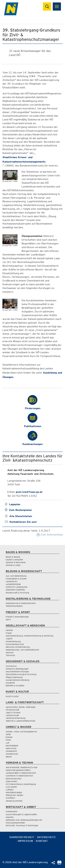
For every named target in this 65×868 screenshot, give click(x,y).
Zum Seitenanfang (50, 535)
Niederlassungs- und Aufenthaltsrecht (22, 650)
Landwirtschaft (12, 715)
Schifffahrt (10, 798)
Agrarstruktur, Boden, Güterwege (20, 707)
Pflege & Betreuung (14, 677)
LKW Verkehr (11, 787)
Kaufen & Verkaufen (14, 560)
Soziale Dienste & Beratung (18, 680)
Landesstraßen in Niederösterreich (21, 773)
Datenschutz (46, 837)
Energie (9, 737)
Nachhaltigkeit (12, 746)
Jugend (9, 639)
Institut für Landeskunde (16, 587)
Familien (9, 630)
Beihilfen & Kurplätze (15, 686)
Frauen (9, 633)
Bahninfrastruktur (14, 779)
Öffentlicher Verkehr (15, 795)
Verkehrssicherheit (14, 801)
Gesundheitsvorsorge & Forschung (21, 674)
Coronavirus (11, 666)
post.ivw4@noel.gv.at (29, 492)
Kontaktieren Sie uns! (23, 522)
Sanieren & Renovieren (16, 562)
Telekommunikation (14, 606)
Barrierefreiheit (22, 837)
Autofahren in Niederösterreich (19, 776)
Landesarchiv (12, 581)
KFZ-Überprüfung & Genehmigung (21, 784)
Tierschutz (10, 655)
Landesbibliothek (13, 584)
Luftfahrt (10, 790)
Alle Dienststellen (21, 516)
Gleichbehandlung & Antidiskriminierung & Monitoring (29, 636)
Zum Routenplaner (20, 510)
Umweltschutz (12, 754)
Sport (8, 619)
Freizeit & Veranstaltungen (17, 617)
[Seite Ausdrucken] (59, 864)
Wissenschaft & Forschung (17, 593)
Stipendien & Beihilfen (15, 590)
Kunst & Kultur (12, 696)
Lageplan (15, 504)
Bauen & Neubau (13, 557)
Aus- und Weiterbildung (16, 576)
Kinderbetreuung (13, 641)
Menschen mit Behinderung (18, 647)
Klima (8, 740)
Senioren (10, 653)
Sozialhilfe (10, 683)
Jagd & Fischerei (13, 713)
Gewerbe (10, 817)
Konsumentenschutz (15, 644)
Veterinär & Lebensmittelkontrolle (20, 721)
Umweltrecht (11, 751)
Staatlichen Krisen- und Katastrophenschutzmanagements (24, 159)
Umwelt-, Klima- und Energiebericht (21, 732)
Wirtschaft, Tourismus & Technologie (22, 825)
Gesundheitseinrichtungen (17, 672)
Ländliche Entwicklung (16, 718)
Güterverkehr (12, 781)
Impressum (25, 841)
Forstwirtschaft (12, 710)
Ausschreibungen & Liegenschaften (21, 814)
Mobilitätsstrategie (14, 792)
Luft (8, 743)
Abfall (8, 734)
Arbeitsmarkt (11, 811)
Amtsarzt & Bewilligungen (17, 669)
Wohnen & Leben (13, 565)
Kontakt (42, 841)
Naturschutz (11, 748)
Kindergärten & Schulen (16, 579)
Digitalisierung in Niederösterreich (21, 603)
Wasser (9, 757)
